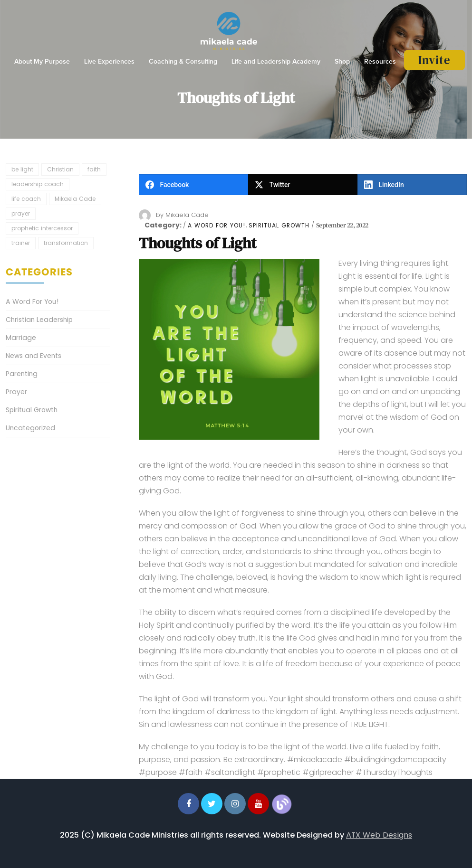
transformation (66, 243)
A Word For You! (217, 226)
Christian (60, 169)
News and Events (34, 356)
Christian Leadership (39, 320)
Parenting (22, 374)
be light (22, 169)
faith (94, 169)
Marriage (21, 338)
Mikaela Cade (187, 215)
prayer (21, 213)
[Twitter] (303, 185)
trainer (21, 243)
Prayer (16, 392)
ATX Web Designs (379, 835)
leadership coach (38, 184)
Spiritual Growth (279, 226)
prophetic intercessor (42, 228)
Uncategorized (30, 428)
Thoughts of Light (197, 243)
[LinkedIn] (412, 185)
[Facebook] (193, 185)
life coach (26, 199)
